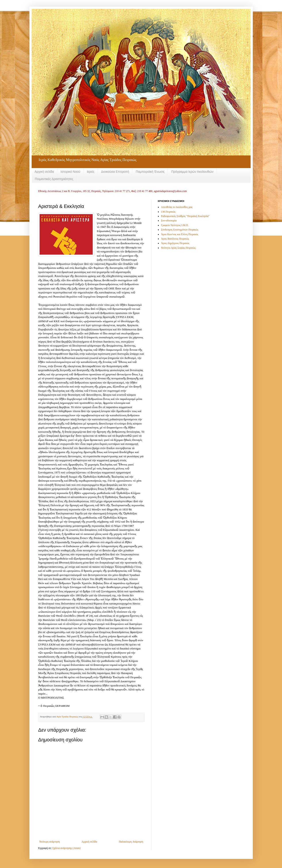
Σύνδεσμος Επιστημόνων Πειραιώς (180, 230)
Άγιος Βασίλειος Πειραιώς (175, 239)
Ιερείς (91, 172)
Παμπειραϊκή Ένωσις (150, 172)
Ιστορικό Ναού (70, 172)
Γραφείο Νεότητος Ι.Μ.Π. (175, 225)
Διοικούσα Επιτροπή (115, 172)
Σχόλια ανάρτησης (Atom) (66, 848)
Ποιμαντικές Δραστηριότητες (54, 179)
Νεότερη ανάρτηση (50, 842)
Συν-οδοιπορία (169, 221)
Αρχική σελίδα (44, 172)
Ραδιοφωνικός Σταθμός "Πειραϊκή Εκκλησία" (185, 216)
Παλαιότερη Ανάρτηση (131, 842)
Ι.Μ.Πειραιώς (168, 212)
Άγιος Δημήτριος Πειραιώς (175, 243)
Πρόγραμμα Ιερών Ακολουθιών (192, 172)
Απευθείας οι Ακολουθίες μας (177, 207)
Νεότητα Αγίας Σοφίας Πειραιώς (178, 248)
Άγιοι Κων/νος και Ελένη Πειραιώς (180, 234)
